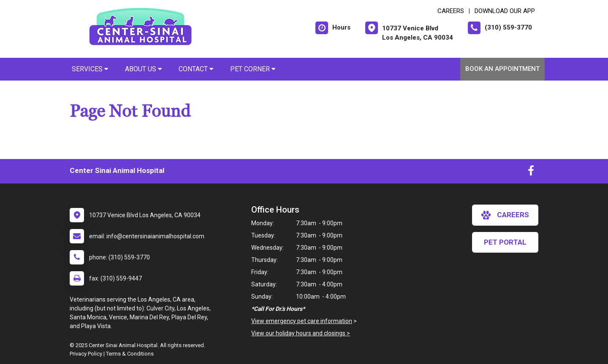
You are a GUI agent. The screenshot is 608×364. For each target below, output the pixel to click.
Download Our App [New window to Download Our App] (505, 11)
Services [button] (90, 69)
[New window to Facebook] (531, 173)
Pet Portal (505, 242)
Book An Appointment (502, 69)
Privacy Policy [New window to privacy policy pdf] (86, 354)
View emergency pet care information (302, 321)
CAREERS (451, 11)
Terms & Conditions (130, 354)
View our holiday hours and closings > (301, 333)
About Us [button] (143, 69)
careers (505, 215)
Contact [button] (196, 69)
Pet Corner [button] (253, 69)
